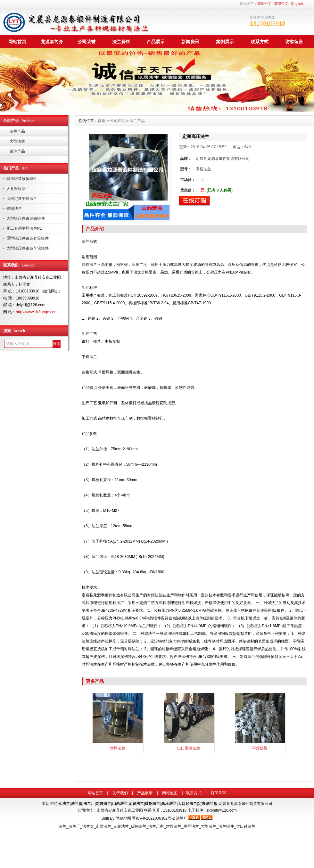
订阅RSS (219, 793)
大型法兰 (17, 141)
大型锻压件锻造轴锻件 (26, 218)
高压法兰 (169, 804)
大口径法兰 (187, 804)
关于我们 (120, 793)
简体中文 (264, 4)
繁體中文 (281, 4)
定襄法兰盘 (208, 804)
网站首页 (17, 42)
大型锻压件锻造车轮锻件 (28, 248)
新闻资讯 (190, 42)
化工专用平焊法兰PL (24, 228)
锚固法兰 (14, 209)
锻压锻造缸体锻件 (22, 179)
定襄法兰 (136, 804)
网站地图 (170, 793)
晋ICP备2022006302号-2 (153, 818)
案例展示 (225, 42)
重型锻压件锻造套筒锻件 (28, 238)
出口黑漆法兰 (189, 748)
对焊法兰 (118, 748)
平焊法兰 (260, 748)
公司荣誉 (87, 42)
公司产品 (118, 121)
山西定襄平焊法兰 (22, 199)
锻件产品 (17, 151)
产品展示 (156, 42)
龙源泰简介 (52, 42)
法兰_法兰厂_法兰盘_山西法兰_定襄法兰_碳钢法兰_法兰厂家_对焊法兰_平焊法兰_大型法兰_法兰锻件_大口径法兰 (157, 826)
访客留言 (294, 42)
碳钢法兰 (153, 804)
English (297, 4)
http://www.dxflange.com (37, 312)
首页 (102, 121)
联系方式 (260, 42)
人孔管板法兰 (18, 189)
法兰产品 (17, 131)
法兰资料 (121, 42)
